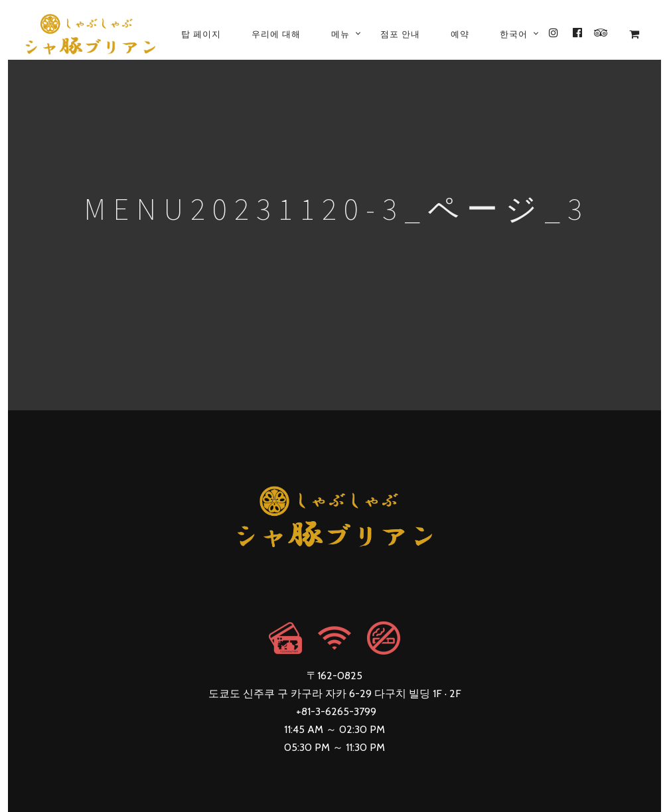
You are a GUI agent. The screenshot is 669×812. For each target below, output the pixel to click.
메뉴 (340, 34)
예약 (460, 34)
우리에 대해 (276, 34)
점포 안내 (400, 34)
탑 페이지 (201, 34)
